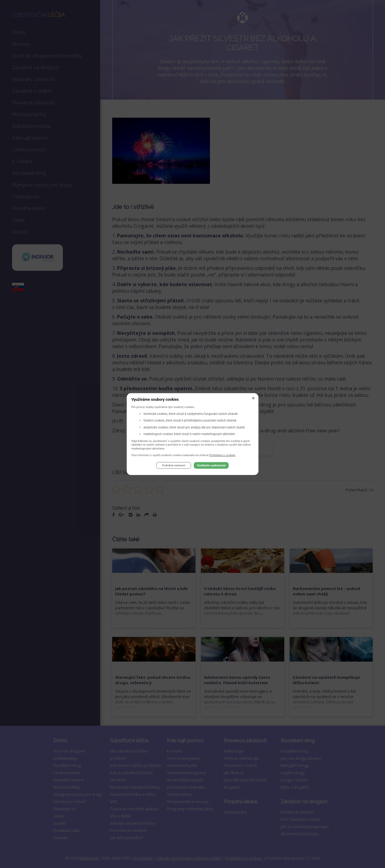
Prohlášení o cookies (222, 456)
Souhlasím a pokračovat (211, 466)
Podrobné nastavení (174, 466)
